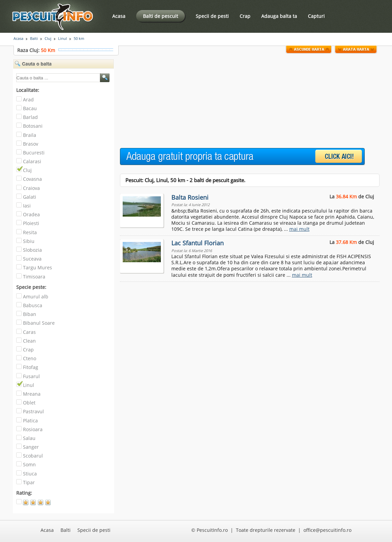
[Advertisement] (166, 101)
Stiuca (30, 474)
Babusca (33, 305)
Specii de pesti (212, 16)
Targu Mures (38, 267)
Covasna (32, 179)
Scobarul (33, 456)
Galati (30, 197)
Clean (29, 341)
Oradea (31, 214)
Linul (63, 39)
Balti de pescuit (161, 16)
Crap (245, 16)
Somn (29, 464)
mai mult (299, 229)
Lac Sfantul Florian (198, 243)
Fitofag (31, 367)
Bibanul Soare (39, 323)
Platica (30, 421)
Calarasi (32, 161)
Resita (30, 232)
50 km (79, 39)
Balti (34, 39)
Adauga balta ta (279, 16)
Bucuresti (34, 153)
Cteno (30, 358)
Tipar (29, 482)
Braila (30, 135)
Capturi (316, 16)
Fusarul (31, 376)
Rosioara (33, 429)
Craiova (31, 188)
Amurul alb (36, 297)
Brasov (31, 144)
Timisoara (34, 277)
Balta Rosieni (190, 197)
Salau (29, 438)
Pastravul (33, 411)
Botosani (33, 126)
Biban (30, 314)
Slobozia (32, 250)
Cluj (48, 39)
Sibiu (29, 241)
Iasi (27, 206)
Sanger (31, 447)
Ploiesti (31, 223)
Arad (28, 100)
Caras (29, 332)
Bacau (30, 108)
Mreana (32, 394)
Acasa (119, 16)
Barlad (30, 117)
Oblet (29, 403)
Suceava (32, 259)
